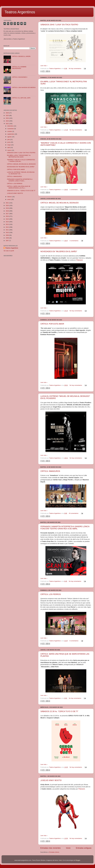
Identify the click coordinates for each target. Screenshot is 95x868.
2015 (7, 219)
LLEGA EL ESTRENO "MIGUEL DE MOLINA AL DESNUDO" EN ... (21, 173)
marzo (9, 150)
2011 (7, 230)
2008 (7, 238)
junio (9, 142)
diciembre (11, 126)
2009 (7, 235)
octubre (10, 131)
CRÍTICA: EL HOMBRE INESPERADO (19, 68)
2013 (7, 224)
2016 (7, 216)
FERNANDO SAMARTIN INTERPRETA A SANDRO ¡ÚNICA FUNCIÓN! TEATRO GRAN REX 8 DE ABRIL (65, 528)
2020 (7, 205)
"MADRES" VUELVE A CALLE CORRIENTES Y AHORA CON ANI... (21, 161)
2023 (7, 121)
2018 (7, 211)
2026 (7, 113)
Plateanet (79, 260)
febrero (10, 197)
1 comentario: (74, 190)
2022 (7, 124)
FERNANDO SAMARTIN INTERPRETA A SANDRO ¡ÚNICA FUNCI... (20, 180)
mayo (9, 145)
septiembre (11, 134)
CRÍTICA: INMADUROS (50, 471)
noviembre (11, 129)
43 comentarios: (74, 513)
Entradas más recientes (50, 848)
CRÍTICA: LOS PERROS (51, 594)
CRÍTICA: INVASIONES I (20, 77)
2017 (7, 214)
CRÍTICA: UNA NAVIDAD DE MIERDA (24, 87)
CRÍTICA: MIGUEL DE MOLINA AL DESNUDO (60, 203)
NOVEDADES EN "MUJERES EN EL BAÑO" (59, 252)
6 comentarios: (74, 641)
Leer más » (44, 66)
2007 (7, 241)
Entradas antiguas (84, 848)
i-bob (60, 860)
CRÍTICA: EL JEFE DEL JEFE (21, 98)
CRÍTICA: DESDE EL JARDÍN (21, 56)
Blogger (78, 860)
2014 (7, 222)
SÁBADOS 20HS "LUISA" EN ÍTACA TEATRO (59, 25)
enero (9, 199)
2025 (7, 115)
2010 (7, 232)
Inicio (68, 848)
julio (9, 140)
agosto (10, 137)
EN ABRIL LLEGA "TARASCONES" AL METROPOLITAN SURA (19, 156)
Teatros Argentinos (20, 12)
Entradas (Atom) (54, 852)
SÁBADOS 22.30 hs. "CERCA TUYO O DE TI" (59, 711)
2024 (7, 118)
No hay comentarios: (75, 68)
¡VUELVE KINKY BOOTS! (51, 780)
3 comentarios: (74, 241)
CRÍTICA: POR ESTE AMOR (52, 324)
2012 (7, 227)
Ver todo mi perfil (9, 251)
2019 (7, 208)
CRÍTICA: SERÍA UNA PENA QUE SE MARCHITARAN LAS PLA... (19, 187)
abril (9, 148)
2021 (7, 203)
